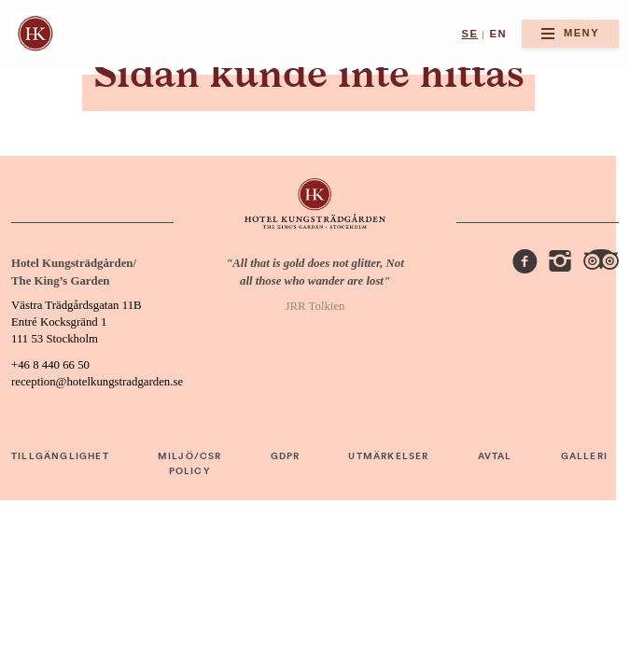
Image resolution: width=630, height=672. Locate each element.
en (498, 34)
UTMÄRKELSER (388, 456)
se (469, 34)
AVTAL (495, 456)
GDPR (286, 456)
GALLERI (584, 456)
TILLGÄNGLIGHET (60, 456)
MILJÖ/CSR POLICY (190, 463)
